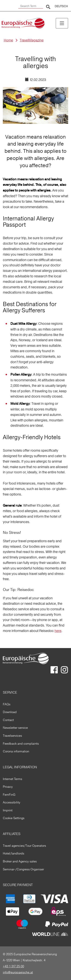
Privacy (8, 787)
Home (8, 40)
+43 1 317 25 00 (13, 966)
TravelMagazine (32, 40)
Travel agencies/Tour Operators (24, 846)
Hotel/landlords (14, 853)
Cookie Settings (14, 818)
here (58, 631)
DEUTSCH (61, 6)
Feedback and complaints (21, 744)
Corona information (16, 751)
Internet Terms (12, 779)
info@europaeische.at (18, 972)
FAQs (7, 704)
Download (10, 712)
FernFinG (9, 795)
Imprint (8, 810)
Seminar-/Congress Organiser (23, 869)
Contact (8, 720)
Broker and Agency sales (20, 861)
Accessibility (12, 802)
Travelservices (12, 736)
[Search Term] (31, 6)
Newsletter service (15, 728)
